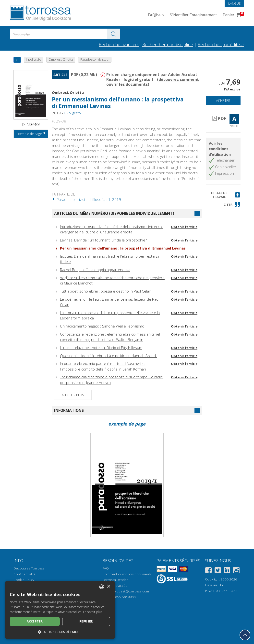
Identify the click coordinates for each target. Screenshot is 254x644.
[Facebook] (208, 571)
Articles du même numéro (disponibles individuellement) (114, 213)
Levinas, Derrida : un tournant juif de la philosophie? (103, 240)
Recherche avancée (119, 44)
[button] (223, 195)
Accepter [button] (35, 621)
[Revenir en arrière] (17, 60)
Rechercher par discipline (168, 44)
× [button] (108, 586)
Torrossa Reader (115, 580)
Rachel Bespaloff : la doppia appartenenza (95, 270)
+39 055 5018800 (122, 597)
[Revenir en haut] (245, 635)
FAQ (106, 568)
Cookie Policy (24, 580)
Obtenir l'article (184, 227)
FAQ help (156, 15)
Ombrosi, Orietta (68, 92)
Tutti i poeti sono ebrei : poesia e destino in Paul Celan (106, 291)
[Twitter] (218, 571)
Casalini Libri (215, 585)
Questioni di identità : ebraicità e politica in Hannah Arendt (109, 356)
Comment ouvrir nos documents (127, 574)
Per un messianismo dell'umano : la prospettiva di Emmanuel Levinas (123, 248)
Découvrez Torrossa (29, 568)
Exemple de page (31, 134)
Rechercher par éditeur (221, 44)
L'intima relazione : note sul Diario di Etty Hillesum (101, 348)
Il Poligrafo (72, 113)
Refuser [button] (86, 621)
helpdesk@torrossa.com (130, 591)
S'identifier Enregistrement (193, 15)
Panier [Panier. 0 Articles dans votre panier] (233, 15)
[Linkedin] (227, 571)
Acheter (223, 101)
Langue (234, 3)
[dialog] (60, 610)
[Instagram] (236, 571)
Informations (69, 410)
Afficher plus (73, 395)
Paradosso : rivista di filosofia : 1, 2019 (86, 199)
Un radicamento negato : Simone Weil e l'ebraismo (102, 326)
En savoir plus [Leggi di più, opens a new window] (92, 612)
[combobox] (65, 34)
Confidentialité (24, 574)
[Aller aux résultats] (113, 34)
